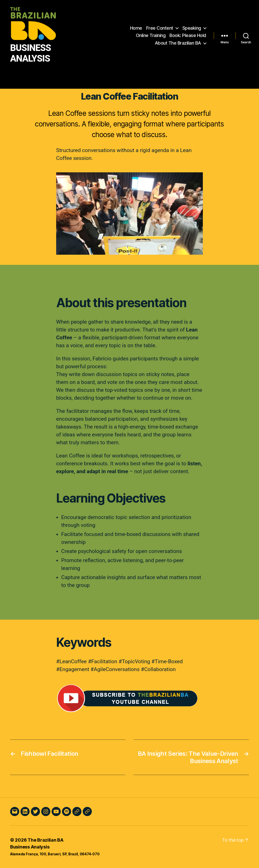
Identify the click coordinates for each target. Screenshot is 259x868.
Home (136, 28)
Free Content (160, 28)
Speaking (192, 28)
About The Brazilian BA (178, 43)
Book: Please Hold (188, 35)
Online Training (151, 35)
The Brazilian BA (46, 840)
